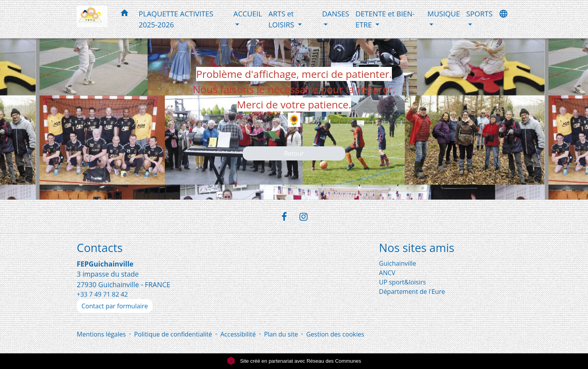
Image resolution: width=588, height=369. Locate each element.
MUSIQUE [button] (444, 13)
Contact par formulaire (115, 306)
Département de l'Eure (412, 292)
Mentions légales (101, 334)
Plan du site (281, 334)
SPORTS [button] (479, 13)
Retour (294, 153)
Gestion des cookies (335, 334)
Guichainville (398, 263)
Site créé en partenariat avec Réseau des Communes (294, 361)
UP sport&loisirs (402, 282)
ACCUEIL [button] (248, 13)
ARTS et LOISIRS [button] (282, 19)
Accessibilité (238, 334)
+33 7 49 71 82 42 (102, 294)
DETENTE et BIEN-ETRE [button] (385, 19)
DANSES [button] (336, 13)
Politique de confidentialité (173, 334)
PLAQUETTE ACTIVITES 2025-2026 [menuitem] (176, 19)
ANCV (387, 273)
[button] (124, 14)
